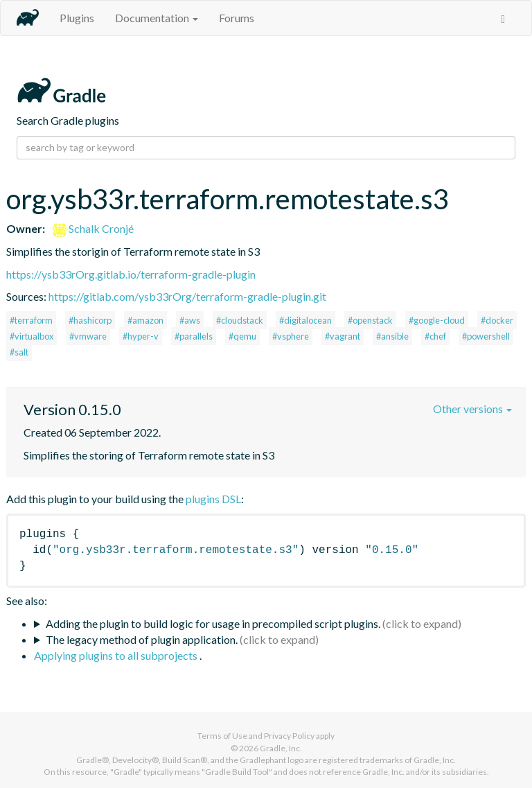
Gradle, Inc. (281, 748)
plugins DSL (213, 499)
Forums (237, 18)
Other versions (472, 409)
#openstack (370, 320)
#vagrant (343, 336)
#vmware (88, 336)
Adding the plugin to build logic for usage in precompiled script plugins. (213, 623)
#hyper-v (141, 336)
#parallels (194, 336)
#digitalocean (305, 320)
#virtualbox (32, 336)
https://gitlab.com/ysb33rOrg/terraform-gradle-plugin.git (187, 296)
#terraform (31, 320)
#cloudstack (240, 320)
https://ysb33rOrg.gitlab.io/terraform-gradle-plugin (131, 274)
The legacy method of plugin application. (142, 639)
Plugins (77, 18)
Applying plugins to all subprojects (117, 655)
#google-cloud (437, 320)
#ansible (392, 336)
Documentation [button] (157, 18)
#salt (19, 352)
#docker (497, 320)
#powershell (486, 336)
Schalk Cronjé (93, 228)
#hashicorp (90, 320)
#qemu (242, 336)
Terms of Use (222, 736)
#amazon (145, 320)
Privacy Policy (289, 736)
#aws (190, 320)
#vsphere (291, 336)
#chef (435, 336)
